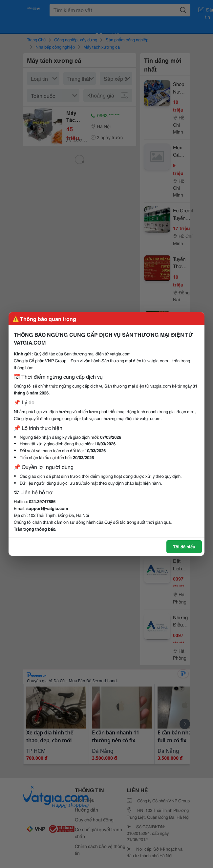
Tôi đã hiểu (184, 546)
